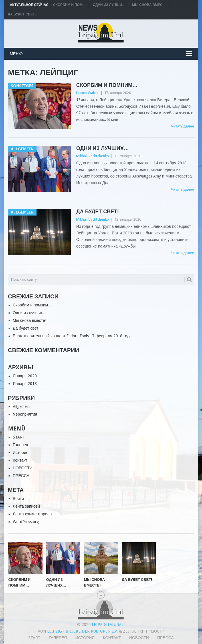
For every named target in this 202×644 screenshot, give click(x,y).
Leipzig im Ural (108, 625)
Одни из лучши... (109, 5)
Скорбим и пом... (69, 5)
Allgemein (21, 406)
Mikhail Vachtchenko (93, 156)
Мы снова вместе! (30, 320)
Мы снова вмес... (149, 5)
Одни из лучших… (102, 148)
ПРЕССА (21, 476)
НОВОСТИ (23, 468)
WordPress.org (26, 522)
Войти (18, 499)
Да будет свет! (97, 211)
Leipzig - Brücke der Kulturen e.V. (82, 631)
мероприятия (25, 414)
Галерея (21, 445)
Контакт (20, 460)
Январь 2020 (25, 376)
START (19, 437)
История (21, 452)
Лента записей (26, 506)
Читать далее (182, 126)
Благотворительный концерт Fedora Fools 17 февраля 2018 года (72, 336)
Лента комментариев (32, 514)
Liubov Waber (87, 93)
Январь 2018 (25, 384)
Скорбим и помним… (107, 85)
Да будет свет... (23, 14)
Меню (16, 54)
